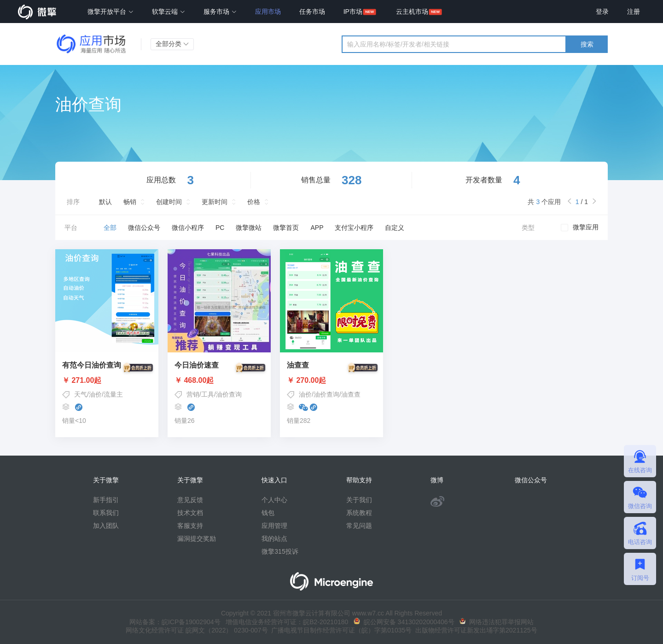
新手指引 (106, 500)
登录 (602, 12)
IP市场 (353, 12)
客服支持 (190, 526)
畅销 (130, 202)
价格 (254, 202)
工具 (208, 394)
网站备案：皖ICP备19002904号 (175, 622)
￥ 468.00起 (219, 381)
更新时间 (215, 202)
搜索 (587, 44)
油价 (95, 394)
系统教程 (359, 513)
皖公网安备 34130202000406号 (404, 622)
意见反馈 (190, 500)
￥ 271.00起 (107, 381)
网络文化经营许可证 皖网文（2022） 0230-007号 (197, 630)
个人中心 (274, 500)
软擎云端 (169, 12)
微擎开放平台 (110, 12)
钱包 (268, 513)
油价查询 (229, 394)
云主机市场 (412, 12)
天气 (81, 394)
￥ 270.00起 (331, 381)
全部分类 (172, 44)
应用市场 (268, 12)
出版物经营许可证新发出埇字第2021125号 (474, 630)
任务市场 (312, 12)
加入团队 (106, 526)
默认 (105, 202)
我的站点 (274, 539)
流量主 (113, 394)
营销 (193, 394)
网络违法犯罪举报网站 (497, 622)
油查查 (351, 394)
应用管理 (274, 526)
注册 (634, 12)
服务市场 (220, 12)
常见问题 (359, 526)
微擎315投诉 (280, 551)
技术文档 (190, 513)
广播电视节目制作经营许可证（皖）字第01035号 (340, 630)
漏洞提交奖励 (197, 539)
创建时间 (169, 202)
